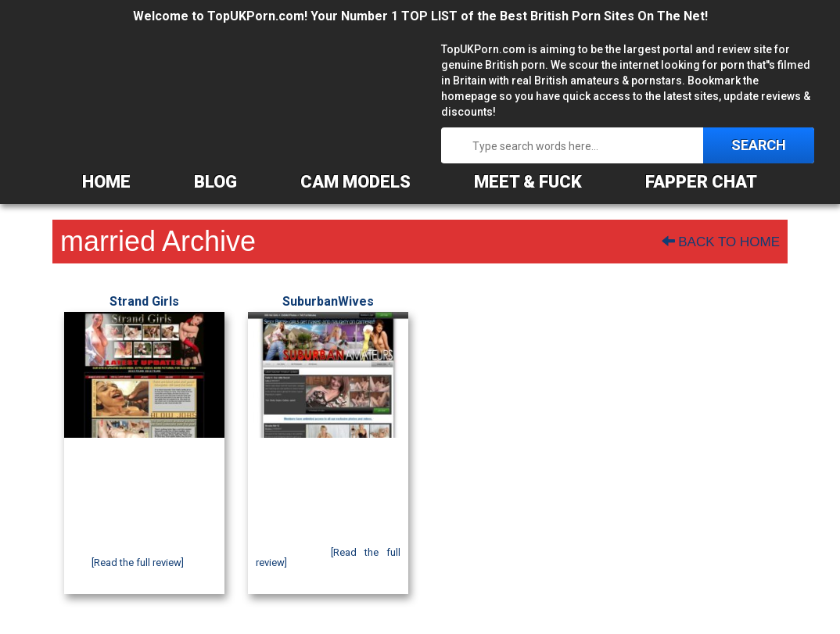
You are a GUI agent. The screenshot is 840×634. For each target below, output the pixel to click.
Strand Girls (144, 301)
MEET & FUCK (528, 182)
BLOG (215, 182)
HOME (106, 182)
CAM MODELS (355, 182)
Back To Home (721, 242)
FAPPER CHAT (701, 182)
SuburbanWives (328, 301)
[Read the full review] (138, 562)
